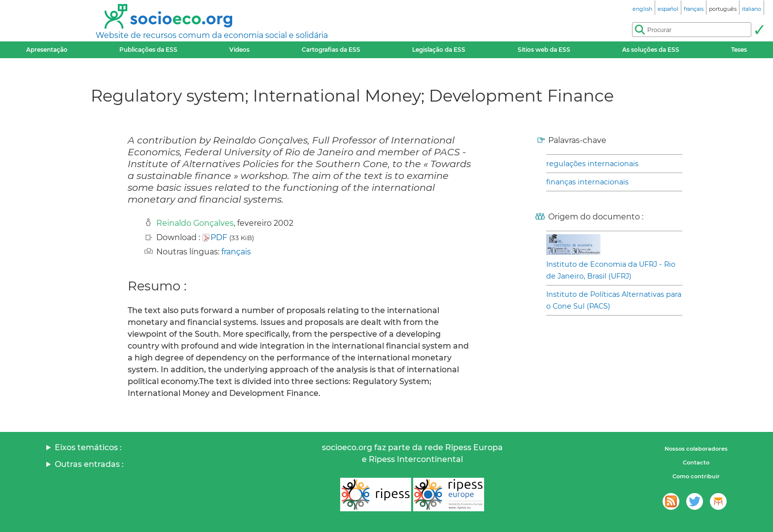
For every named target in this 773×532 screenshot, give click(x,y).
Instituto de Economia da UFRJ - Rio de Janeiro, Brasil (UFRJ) (611, 270)
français (236, 252)
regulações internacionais (592, 164)
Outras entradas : (89, 464)
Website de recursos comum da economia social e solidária (212, 35)
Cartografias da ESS (331, 50)
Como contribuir (696, 476)
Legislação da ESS (439, 50)
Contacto (696, 462)
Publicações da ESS (148, 50)
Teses (739, 50)
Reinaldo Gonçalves (195, 223)
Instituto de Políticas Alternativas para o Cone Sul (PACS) (614, 300)
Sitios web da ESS (544, 50)
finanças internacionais (587, 182)
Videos (239, 50)
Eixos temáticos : (88, 447)
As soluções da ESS (651, 50)
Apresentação (47, 50)
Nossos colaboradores (696, 449)
